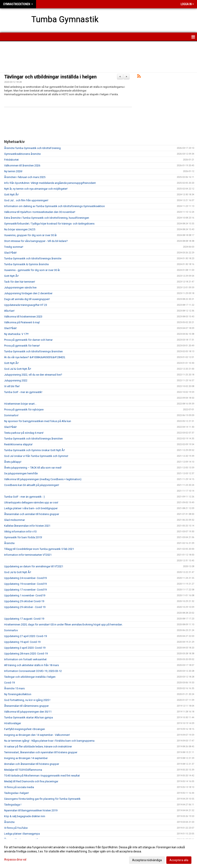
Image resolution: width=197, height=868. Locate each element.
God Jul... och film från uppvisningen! (26, 200)
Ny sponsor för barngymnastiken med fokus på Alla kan (38, 421)
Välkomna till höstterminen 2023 (23, 317)
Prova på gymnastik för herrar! (22, 346)
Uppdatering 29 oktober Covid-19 (24, 601)
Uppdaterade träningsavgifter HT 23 (26, 305)
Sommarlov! (11, 415)
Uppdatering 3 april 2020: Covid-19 (25, 648)
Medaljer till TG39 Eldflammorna (23, 770)
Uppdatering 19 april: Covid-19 (22, 642)
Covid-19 (9, 683)
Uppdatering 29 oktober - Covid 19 (25, 607)
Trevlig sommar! (14, 247)
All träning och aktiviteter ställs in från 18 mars (31, 665)
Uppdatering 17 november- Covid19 (25, 590)
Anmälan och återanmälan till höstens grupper (32, 764)
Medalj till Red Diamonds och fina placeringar (31, 781)
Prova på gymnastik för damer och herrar (28, 340)
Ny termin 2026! (13, 171)
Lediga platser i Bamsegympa (22, 834)
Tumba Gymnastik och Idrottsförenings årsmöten (33, 351)
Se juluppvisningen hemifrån (21, 473)
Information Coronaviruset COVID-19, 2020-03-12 (33, 671)
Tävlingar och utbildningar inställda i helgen (50, 77)
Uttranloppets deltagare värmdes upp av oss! (31, 502)
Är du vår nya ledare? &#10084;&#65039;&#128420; (35, 357)
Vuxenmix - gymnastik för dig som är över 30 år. (32, 270)
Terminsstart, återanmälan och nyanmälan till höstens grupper (41, 752)
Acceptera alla (179, 860)
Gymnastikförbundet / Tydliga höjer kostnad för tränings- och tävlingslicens (49, 224)
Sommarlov (11, 630)
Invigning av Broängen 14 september (26, 758)
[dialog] (98, 853)
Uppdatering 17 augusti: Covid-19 (24, 619)
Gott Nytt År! (11, 195)
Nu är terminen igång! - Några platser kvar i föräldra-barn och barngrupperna (49, 741)
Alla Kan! (9, 311)
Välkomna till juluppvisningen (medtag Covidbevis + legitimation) (43, 479)
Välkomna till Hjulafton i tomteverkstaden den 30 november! (40, 212)
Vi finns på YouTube (16, 828)
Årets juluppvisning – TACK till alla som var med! (33, 468)
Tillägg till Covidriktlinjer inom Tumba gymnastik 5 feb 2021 (39, 549)
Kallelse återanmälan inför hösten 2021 (27, 526)
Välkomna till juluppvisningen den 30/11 (28, 712)
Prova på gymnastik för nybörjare (24, 410)
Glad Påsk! (10, 253)
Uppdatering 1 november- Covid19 (25, 595)
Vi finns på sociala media (19, 787)
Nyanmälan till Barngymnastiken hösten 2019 (31, 810)
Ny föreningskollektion (18, 694)
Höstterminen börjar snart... (20, 404)
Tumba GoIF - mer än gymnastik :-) (24, 497)
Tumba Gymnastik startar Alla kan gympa (28, 717)
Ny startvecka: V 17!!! (16, 334)
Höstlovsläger (13, 723)
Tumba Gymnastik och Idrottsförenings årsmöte (33, 258)
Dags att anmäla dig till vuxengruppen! (27, 299)
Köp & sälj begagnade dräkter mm (25, 816)
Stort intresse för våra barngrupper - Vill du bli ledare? (36, 241)
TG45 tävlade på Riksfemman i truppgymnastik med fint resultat (42, 776)
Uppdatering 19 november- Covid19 (25, 584)
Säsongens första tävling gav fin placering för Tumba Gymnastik (42, 799)
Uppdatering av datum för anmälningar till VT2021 (34, 566)
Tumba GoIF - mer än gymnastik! (23, 392)
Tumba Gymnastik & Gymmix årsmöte (26, 264)
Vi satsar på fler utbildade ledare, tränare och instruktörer (38, 747)
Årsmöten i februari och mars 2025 (25, 177)
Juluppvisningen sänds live (20, 288)
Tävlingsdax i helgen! (16, 793)
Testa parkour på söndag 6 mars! (24, 433)
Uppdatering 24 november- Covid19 (25, 578)
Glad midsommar (15, 520)
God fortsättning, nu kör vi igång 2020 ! (27, 700)
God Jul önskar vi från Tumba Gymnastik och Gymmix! (36, 456)
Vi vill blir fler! (12, 386)
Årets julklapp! (13, 462)
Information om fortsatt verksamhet (25, 659)
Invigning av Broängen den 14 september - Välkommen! (37, 735)
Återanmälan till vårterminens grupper (26, 706)
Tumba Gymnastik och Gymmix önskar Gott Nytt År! (34, 450)
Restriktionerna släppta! (18, 444)
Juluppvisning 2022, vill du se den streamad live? (33, 375)
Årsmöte (9, 543)
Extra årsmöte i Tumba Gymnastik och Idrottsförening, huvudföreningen (47, 218)
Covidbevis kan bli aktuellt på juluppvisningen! (32, 485)
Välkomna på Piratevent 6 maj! (22, 322)
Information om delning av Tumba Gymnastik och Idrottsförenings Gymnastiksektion (54, 206)
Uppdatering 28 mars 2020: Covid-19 (26, 654)
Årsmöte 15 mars (14, 688)
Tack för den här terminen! (20, 282)
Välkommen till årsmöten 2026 (22, 165)
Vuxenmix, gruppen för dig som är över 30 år (30, 235)
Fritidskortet (11, 160)
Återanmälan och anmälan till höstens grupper (32, 514)
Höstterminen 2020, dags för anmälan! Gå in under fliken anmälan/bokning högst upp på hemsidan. (63, 624)
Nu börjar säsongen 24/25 (20, 229)
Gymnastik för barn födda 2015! (23, 537)
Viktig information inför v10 (20, 532)
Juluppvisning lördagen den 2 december (28, 293)
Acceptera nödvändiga (147, 860)
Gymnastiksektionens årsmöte (22, 154)
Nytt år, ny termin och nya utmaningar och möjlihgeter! (36, 189)
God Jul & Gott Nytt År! (18, 369)
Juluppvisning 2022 (16, 380)
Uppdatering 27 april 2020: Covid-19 (25, 636)
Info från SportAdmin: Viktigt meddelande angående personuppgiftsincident (50, 183)
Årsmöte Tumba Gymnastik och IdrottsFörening (32, 148)
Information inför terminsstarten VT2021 (28, 555)
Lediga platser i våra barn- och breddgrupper (31, 508)
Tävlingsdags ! (13, 805)
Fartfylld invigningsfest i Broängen (25, 729)
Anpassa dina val (15, 859)
